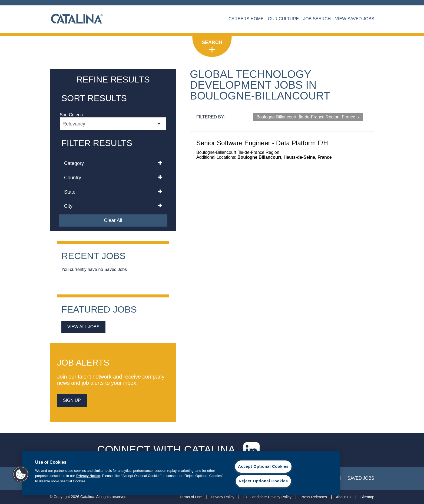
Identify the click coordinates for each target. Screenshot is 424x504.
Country (73, 178)
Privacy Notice (88, 476)
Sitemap (367, 497)
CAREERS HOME (246, 19)
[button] (21, 474)
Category (74, 163)
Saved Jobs (361, 478)
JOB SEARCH (317, 19)
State (70, 192)
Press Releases (314, 497)
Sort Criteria (71, 115)
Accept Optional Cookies (263, 466)
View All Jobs (83, 327)
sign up (72, 400)
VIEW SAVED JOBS (355, 19)
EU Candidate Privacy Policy (267, 497)
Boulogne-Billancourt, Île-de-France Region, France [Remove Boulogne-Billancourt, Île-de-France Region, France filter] (306, 117)
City (68, 206)
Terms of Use (191, 497)
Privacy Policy (222, 497)
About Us (344, 497)
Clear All (113, 220)
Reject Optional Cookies (263, 481)
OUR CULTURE (283, 19)
